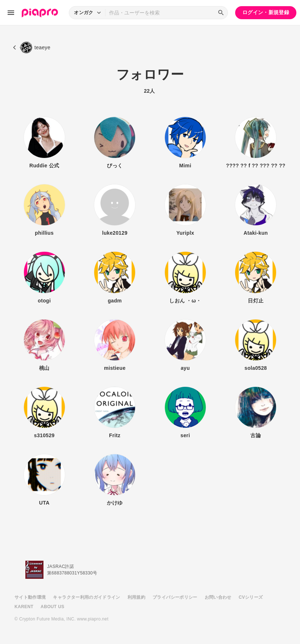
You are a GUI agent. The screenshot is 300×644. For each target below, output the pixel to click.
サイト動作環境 (30, 597)
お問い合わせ (218, 597)
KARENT (24, 607)
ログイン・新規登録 (266, 12)
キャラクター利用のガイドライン (86, 597)
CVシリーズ (251, 597)
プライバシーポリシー (175, 597)
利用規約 (136, 597)
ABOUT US (52, 607)
